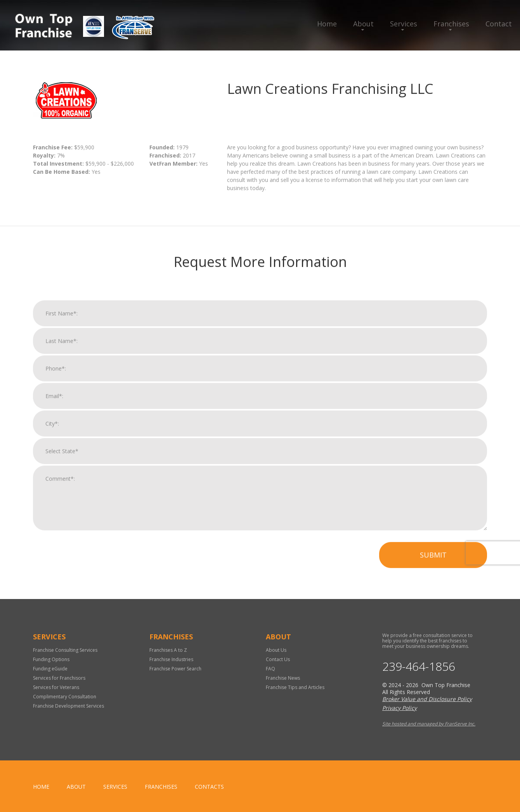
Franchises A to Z (168, 650)
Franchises (451, 24)
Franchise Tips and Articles (295, 687)
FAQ (270, 669)
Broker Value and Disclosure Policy (427, 699)
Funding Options (51, 659)
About (363, 24)
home (41, 787)
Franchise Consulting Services (65, 650)
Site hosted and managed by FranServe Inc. (429, 724)
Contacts (209, 787)
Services (404, 24)
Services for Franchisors (59, 678)
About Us (276, 650)
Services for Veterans (56, 687)
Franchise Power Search (175, 669)
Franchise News (283, 678)
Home (327, 24)
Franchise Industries (171, 659)
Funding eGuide (50, 669)
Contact (499, 24)
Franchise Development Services (68, 706)
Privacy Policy (400, 708)
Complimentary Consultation (65, 697)
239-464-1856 (419, 667)
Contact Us (278, 659)
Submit (433, 566)
